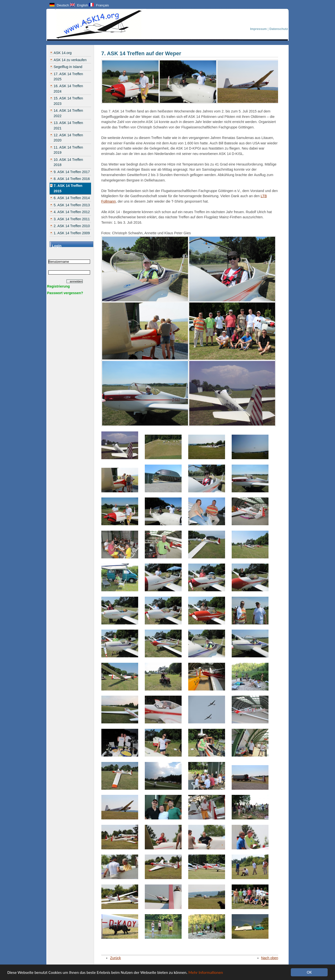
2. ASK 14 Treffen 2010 (72, 226)
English (79, 5)
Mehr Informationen (206, 973)
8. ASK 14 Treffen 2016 (72, 179)
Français (99, 5)
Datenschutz (279, 29)
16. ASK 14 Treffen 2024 (68, 89)
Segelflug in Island (68, 67)
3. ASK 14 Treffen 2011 (72, 219)
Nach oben (270, 958)
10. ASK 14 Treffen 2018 (68, 162)
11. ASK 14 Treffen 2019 (68, 150)
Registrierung (59, 286)
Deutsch (59, 5)
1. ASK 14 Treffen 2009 (72, 233)
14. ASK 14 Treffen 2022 (68, 113)
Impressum (259, 29)
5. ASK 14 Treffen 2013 (72, 205)
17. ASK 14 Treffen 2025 (68, 76)
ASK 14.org (63, 53)
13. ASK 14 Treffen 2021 (68, 125)
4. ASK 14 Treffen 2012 (72, 212)
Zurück (115, 958)
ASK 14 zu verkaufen (70, 60)
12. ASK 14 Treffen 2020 (68, 138)
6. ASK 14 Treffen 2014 (72, 198)
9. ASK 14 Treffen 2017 (72, 172)
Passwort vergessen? (65, 293)
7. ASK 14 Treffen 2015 (68, 188)
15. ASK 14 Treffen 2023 (68, 101)
